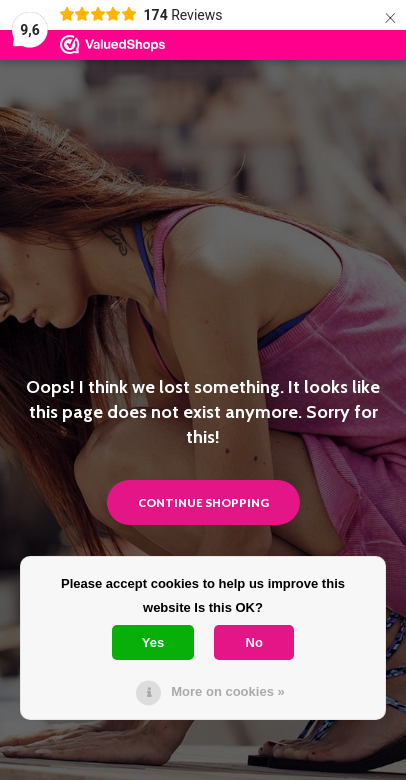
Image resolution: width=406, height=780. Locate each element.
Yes (153, 642)
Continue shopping (203, 502)
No (254, 642)
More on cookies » (227, 691)
